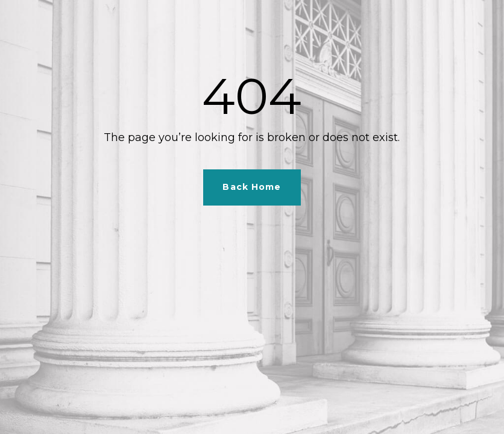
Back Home (252, 187)
